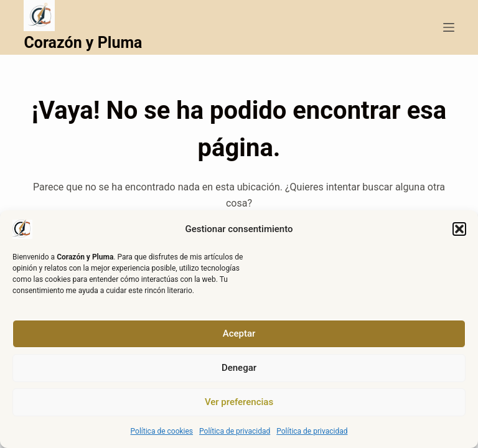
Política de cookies (162, 431)
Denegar (239, 368)
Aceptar (239, 334)
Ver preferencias (239, 402)
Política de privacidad (235, 431)
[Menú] (449, 27)
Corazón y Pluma (83, 43)
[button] (459, 229)
